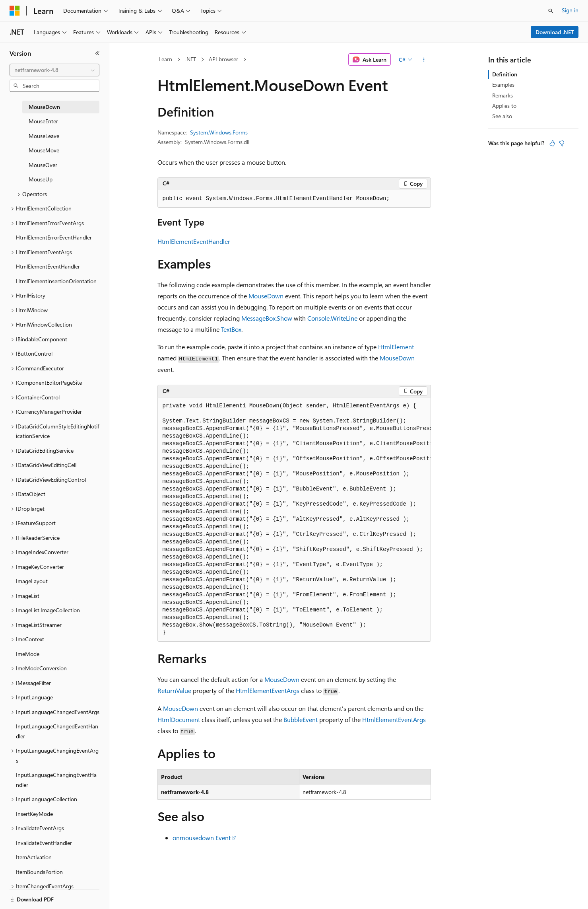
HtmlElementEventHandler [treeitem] (48, 266)
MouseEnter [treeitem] (43, 121)
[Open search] (551, 11)
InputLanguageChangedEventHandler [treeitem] (57, 731)
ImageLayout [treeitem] (32, 581)
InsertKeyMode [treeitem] (34, 814)
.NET (191, 59)
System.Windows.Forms (219, 132)
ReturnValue (174, 690)
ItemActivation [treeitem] (34, 857)
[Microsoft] (15, 11)
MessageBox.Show (267, 318)
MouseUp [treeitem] (41, 179)
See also (502, 116)
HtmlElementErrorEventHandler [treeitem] (54, 237)
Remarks (503, 95)
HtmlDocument (179, 719)
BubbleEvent (301, 719)
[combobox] (54, 70)
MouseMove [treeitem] (44, 150)
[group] (294, 520)
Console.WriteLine (332, 318)
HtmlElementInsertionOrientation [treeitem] (56, 281)
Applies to (504, 106)
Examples (503, 85)
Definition (505, 74)
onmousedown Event (202, 838)
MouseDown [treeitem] (44, 107)
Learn (165, 59)
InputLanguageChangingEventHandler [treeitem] (56, 780)
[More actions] (424, 60)
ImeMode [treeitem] (28, 654)
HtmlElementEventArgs (268, 690)
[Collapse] (97, 53)
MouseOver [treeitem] (43, 165)
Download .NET (555, 32)
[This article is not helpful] (562, 143)
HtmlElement (396, 347)
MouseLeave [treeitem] (44, 136)
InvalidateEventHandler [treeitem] (44, 843)
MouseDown (266, 296)
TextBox (231, 329)
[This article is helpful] (552, 143)
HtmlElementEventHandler (194, 241)
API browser (223, 59)
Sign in (570, 10)
